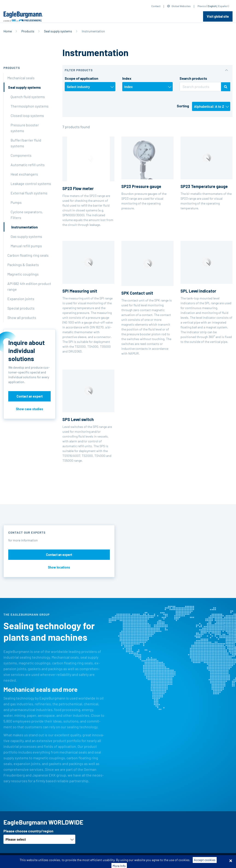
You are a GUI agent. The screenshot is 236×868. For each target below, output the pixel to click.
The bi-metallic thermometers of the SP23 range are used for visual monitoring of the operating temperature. (207, 173)
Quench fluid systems (28, 97)
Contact (156, 6)
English (212, 6)
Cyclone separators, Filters (27, 215)
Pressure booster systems (25, 128)
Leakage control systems (31, 184)
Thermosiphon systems (30, 106)
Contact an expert (30, 396)
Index (127, 78)
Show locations (59, 567)
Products (28, 31)
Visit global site (218, 16)
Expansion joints (21, 299)
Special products (21, 308)
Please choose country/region (28, 831)
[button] (147, 70)
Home (8, 31)
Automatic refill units (28, 165)
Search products (193, 78)
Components (21, 155)
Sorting (183, 106)
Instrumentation (25, 227)
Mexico (202, 6)
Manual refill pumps (26, 246)
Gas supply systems (26, 236)
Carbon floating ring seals (28, 255)
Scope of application (82, 78)
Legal (150, 861)
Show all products (22, 317)
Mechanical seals (21, 78)
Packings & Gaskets (23, 265)
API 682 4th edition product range (29, 286)
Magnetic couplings (23, 274)
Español (223, 6)
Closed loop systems (27, 115)
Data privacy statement (125, 861)
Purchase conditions (89, 861)
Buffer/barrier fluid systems (26, 143)
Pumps (16, 202)
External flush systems (29, 193)
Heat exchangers (24, 174)
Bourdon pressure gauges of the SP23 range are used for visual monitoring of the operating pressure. (147, 173)
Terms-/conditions (55, 861)
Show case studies (29, 409)
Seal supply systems (58, 31)
